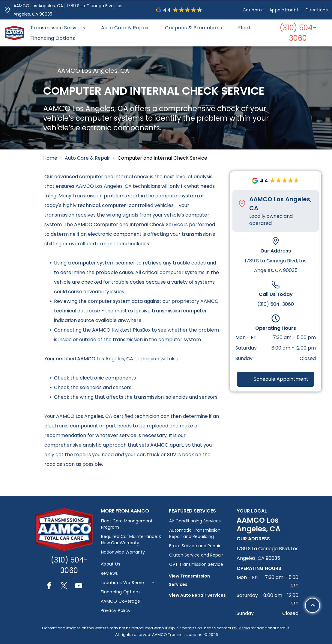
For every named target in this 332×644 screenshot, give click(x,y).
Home (50, 158)
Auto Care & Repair (87, 158)
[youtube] (79, 587)
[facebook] (49, 587)
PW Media (241, 628)
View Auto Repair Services (197, 595)
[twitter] (64, 587)
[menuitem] (253, 10)
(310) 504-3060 (276, 304)
